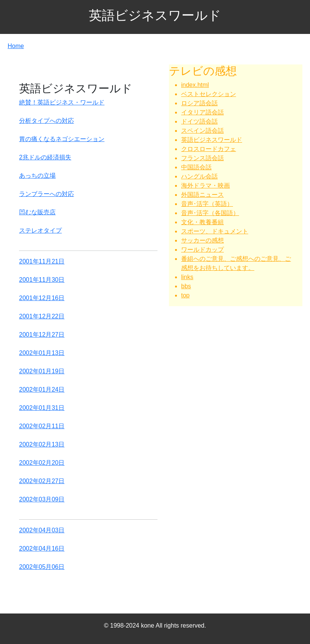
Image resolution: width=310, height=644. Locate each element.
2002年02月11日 (42, 426)
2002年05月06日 (42, 567)
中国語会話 (196, 167)
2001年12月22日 (42, 316)
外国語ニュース (202, 195)
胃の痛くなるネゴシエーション (62, 139)
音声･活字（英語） (207, 204)
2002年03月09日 (42, 499)
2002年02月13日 (42, 444)
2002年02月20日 (42, 463)
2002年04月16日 (42, 548)
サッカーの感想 (202, 240)
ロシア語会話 (199, 103)
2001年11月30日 (42, 280)
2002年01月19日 (42, 371)
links (187, 277)
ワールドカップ (202, 250)
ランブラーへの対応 (47, 194)
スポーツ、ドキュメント (215, 231)
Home (16, 46)
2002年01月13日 (42, 353)
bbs (186, 286)
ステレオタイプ (40, 230)
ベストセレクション (209, 94)
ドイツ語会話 (199, 121)
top (185, 295)
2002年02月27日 (42, 481)
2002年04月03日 (42, 530)
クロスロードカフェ (209, 149)
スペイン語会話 (202, 131)
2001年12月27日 (42, 335)
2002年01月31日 (42, 408)
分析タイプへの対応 (47, 121)
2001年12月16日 (42, 298)
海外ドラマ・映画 (206, 185)
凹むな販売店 (37, 212)
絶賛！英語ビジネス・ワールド (62, 102)
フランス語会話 (202, 158)
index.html (195, 85)
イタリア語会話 (202, 112)
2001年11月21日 (42, 261)
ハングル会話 (199, 176)
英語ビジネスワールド (212, 140)
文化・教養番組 (202, 222)
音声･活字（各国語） (210, 213)
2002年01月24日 (42, 389)
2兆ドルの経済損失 (45, 157)
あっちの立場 (37, 176)
